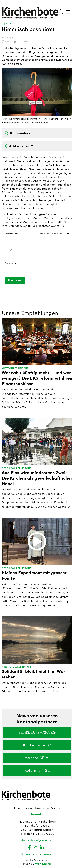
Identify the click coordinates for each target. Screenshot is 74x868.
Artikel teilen (17, 146)
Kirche (6, 24)
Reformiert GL (37, 770)
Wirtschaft (10, 368)
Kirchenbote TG (37, 745)
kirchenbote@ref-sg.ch (37, 840)
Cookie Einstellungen (37, 860)
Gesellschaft (11, 468)
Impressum (46, 854)
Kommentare (17, 133)
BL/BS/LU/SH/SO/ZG (37, 732)
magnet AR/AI (37, 758)
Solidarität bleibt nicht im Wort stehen (34, 674)
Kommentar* (11, 263)
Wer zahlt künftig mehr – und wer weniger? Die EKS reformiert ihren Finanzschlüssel (37, 378)
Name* (8, 250)
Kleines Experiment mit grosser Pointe (34, 576)
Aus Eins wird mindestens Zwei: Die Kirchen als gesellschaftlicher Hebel (37, 478)
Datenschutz (29, 854)
